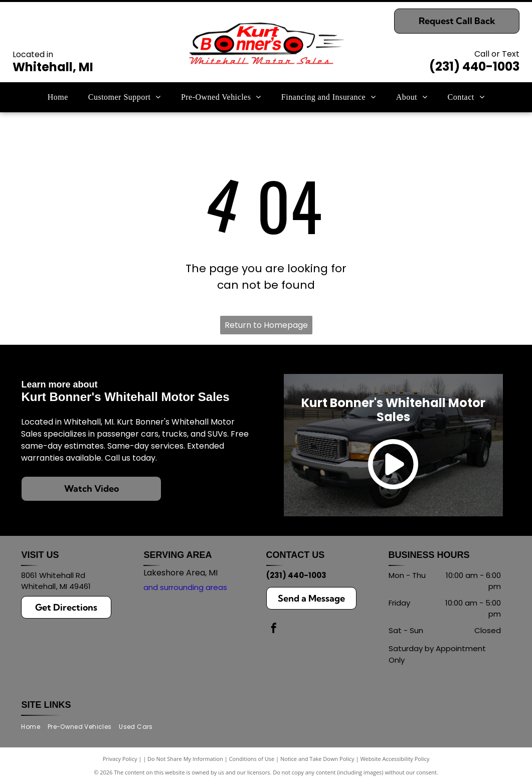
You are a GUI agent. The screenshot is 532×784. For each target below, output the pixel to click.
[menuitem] (58, 97)
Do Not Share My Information (185, 759)
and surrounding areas (185, 587)
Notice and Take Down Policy (317, 759)
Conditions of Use (252, 759)
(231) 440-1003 (474, 66)
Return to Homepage (266, 325)
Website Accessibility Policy (395, 759)
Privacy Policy (120, 759)
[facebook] (274, 629)
